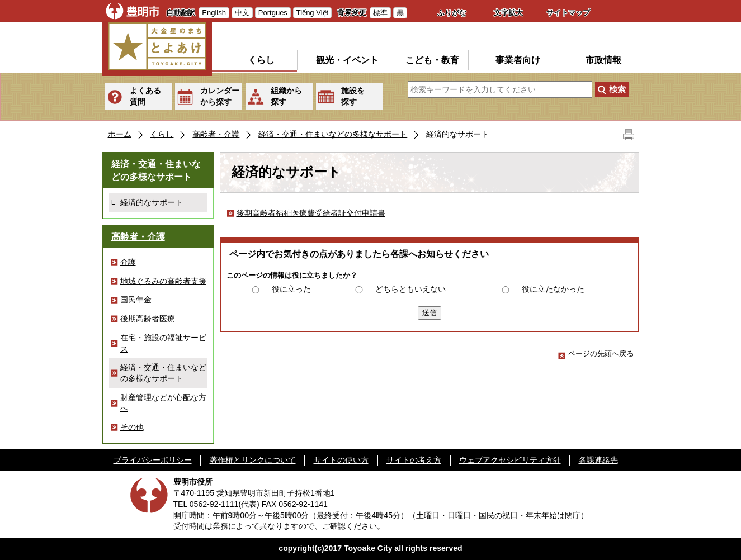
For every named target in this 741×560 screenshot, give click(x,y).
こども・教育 (432, 60)
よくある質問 (145, 96)
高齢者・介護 (216, 134)
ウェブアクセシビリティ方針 (510, 460)
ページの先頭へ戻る (596, 353)
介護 (128, 262)
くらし (261, 60)
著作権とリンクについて (253, 460)
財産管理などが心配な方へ (163, 403)
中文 (242, 13)
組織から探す (286, 96)
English (214, 13)
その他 (132, 427)
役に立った (291, 289)
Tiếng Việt (312, 13)
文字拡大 (508, 13)
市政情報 (603, 60)
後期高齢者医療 (148, 319)
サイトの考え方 (414, 460)
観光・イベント (347, 60)
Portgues (273, 13)
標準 (380, 13)
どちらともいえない (410, 289)
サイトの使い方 (341, 460)
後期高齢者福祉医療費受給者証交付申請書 (311, 213)
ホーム (120, 134)
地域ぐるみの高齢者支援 (163, 281)
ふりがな (452, 13)
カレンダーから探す (220, 96)
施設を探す (353, 96)
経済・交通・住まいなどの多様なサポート (333, 134)
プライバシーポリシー (153, 460)
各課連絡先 (598, 460)
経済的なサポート (152, 202)
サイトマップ (568, 13)
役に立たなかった (553, 289)
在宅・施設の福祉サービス (163, 343)
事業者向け (518, 60)
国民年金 (136, 300)
